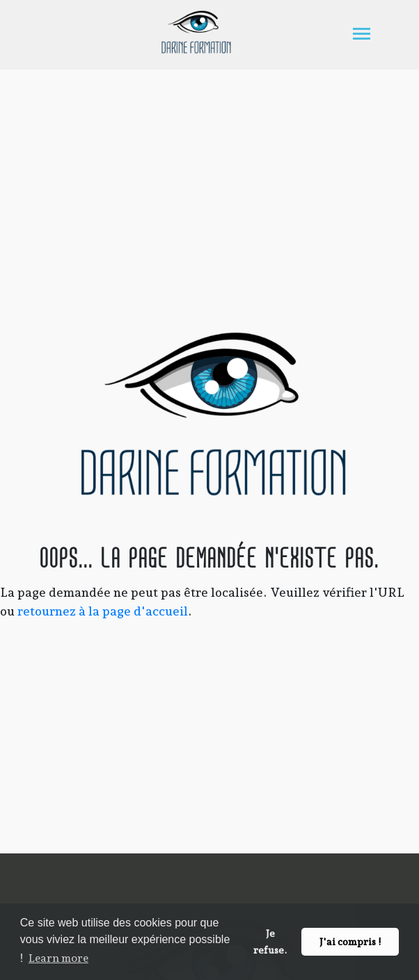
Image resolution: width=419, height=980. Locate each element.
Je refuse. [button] (270, 941)
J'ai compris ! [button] (350, 941)
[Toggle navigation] (362, 35)
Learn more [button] (58, 958)
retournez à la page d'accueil (103, 611)
